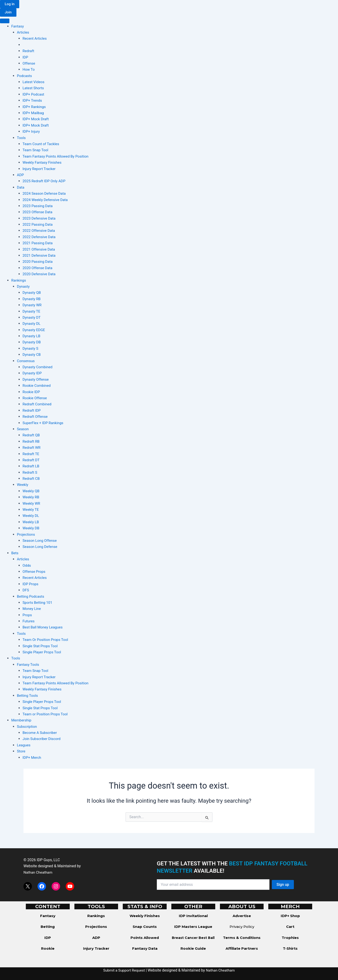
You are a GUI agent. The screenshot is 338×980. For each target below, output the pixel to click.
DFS (26, 591)
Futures (29, 622)
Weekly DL (31, 516)
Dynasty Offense (36, 380)
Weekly (23, 485)
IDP (25, 57)
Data (21, 188)
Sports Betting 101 (38, 603)
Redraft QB (32, 436)
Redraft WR (32, 448)
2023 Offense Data (38, 212)
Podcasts (25, 76)
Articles (23, 33)
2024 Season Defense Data (45, 194)
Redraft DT (31, 460)
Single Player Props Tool (43, 652)
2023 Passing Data (38, 206)
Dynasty (24, 287)
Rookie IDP (32, 392)
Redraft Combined (38, 405)
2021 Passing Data (38, 243)
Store (21, 752)
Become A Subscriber (40, 733)
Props (27, 615)
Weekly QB (31, 491)
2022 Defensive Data (40, 237)
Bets (15, 553)
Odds (27, 566)
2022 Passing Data (38, 225)
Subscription (27, 727)
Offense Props (35, 572)
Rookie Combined (37, 386)
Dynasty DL (32, 324)
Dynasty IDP (33, 374)
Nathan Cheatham (39, 872)
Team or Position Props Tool (46, 714)
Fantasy (18, 26)
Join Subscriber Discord (42, 739)
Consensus (26, 361)
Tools (21, 138)
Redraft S (30, 473)
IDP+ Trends (33, 101)
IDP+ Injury (32, 132)
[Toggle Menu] (5, 21)
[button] (10, 4)
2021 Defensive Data (40, 256)
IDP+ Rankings (35, 107)
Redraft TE (31, 454)
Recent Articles (35, 39)
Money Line (32, 609)
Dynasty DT (32, 318)
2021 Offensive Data (40, 250)
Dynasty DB (32, 343)
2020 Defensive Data (40, 274)
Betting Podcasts (31, 597)
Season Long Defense (41, 547)
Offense (29, 64)
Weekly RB (31, 498)
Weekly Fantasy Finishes (43, 163)
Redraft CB (31, 479)
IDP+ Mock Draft (36, 119)
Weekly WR (32, 504)
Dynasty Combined (38, 367)
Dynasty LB (32, 336)
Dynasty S (31, 349)
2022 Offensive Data (40, 231)
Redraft (29, 51)
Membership (22, 721)
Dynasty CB (32, 355)
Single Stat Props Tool (41, 646)
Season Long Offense (40, 541)
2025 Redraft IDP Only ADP (45, 181)
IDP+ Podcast (34, 95)
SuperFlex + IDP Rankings (44, 423)
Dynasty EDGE (34, 330)
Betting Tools (28, 696)
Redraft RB (31, 442)
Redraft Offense (36, 417)
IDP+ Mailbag (34, 113)
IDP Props (31, 584)
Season (23, 429)
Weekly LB (31, 522)
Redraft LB (31, 467)
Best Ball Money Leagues (44, 628)
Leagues (24, 745)
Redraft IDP (32, 411)
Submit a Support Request (123, 970)
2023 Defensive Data (40, 219)
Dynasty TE (32, 312)
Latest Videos (34, 82)
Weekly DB (31, 529)
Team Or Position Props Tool (46, 640)
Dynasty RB (32, 299)
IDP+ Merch (32, 758)
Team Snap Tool (36, 150)
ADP (21, 175)
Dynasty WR (33, 305)
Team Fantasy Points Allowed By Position (57, 157)
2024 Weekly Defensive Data (46, 200)
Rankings (19, 281)
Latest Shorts (34, 88)
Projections (26, 535)
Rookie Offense (35, 398)
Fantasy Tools (29, 665)
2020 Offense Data (38, 268)
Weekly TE (31, 510)
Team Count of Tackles (42, 144)
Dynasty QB (32, 293)
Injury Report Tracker (40, 169)
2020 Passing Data (38, 262)
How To (29, 70)
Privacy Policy (242, 927)
